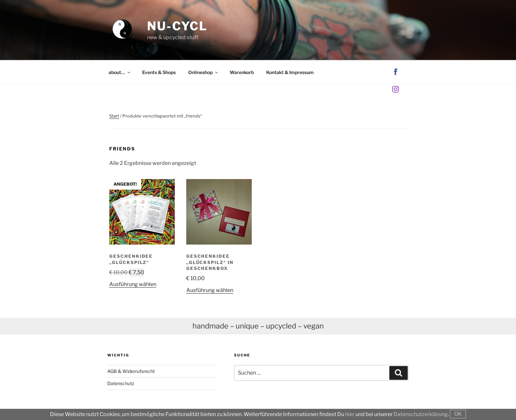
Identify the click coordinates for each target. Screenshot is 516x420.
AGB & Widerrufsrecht (131, 371)
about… (120, 72)
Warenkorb (242, 72)
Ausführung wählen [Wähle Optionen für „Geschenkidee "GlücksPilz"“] (133, 284)
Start (114, 116)
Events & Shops (159, 72)
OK (458, 414)
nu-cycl (177, 26)
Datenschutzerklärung (421, 414)
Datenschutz (121, 383)
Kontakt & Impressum (290, 72)
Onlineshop (204, 72)
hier (350, 414)
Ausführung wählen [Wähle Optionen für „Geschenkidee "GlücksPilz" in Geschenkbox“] (210, 290)
